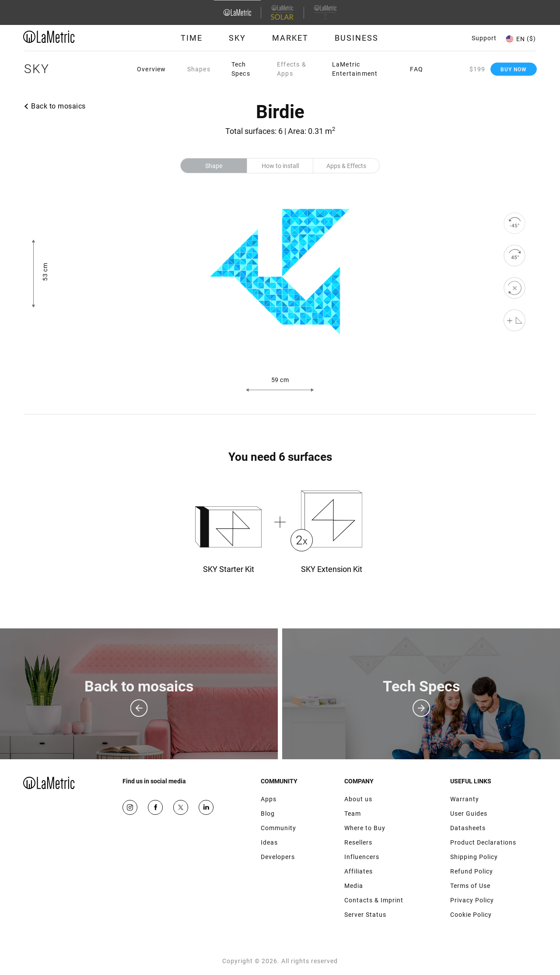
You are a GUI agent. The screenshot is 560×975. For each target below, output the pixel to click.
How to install (280, 166)
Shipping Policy (474, 857)
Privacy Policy (472, 900)
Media (354, 886)
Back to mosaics (58, 106)
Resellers (358, 842)
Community (278, 828)
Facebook (155, 807)
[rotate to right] (514, 256)
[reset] (514, 288)
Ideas (269, 842)
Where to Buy (365, 828)
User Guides (469, 814)
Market (290, 38)
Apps (269, 799)
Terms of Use (470, 886)
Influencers (362, 857)
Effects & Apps (292, 69)
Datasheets (468, 828)
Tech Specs (241, 69)
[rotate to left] (514, 223)
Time (192, 38)
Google (206, 807)
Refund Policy (472, 871)
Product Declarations (483, 842)
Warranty (465, 799)
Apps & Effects (346, 166)
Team (353, 814)
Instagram (130, 807)
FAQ (416, 69)
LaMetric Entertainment (355, 69)
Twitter (181, 807)
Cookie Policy (471, 915)
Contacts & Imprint (374, 900)
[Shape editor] (514, 320)
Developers (278, 857)
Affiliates (359, 871)
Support (484, 38)
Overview (152, 69)
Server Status (365, 915)
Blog (268, 814)
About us (358, 799)
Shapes (199, 69)
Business (357, 38)
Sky (237, 38)
